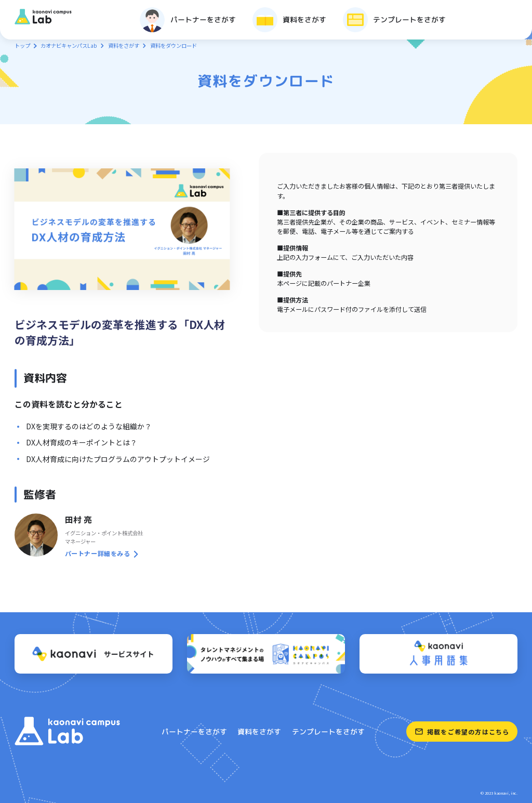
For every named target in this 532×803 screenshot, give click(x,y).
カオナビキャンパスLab (69, 45)
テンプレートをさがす (328, 732)
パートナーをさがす (194, 732)
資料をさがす (124, 45)
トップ (22, 45)
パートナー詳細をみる (98, 553)
